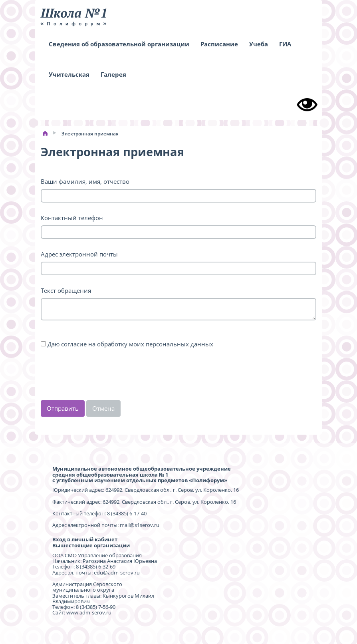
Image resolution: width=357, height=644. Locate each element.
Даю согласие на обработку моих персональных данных (130, 344)
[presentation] (101, 377)
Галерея (113, 74)
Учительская (69, 74)
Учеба (259, 44)
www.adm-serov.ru (89, 612)
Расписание (219, 44)
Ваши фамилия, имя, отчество (85, 181)
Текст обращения (66, 290)
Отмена (103, 408)
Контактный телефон (72, 218)
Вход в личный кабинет (85, 539)
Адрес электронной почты (79, 254)
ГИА (285, 44)
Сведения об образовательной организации (119, 44)
